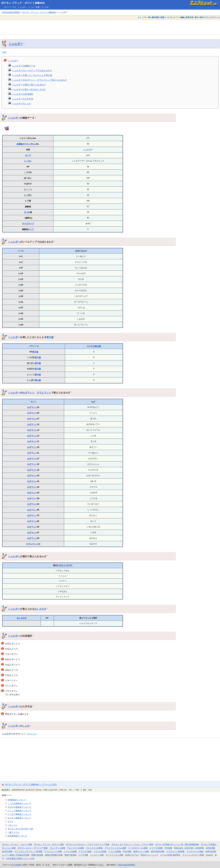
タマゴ (25, 224)
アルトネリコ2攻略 (75, 848)
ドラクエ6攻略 (70, 851)
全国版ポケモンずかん (26, 144)
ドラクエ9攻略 (115, 851)
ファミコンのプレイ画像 (193, 855)
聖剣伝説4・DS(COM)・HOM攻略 (189, 848)
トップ (142, 17)
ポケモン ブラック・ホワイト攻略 (49, 844)
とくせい (28, 161)
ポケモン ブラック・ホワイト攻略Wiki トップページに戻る (31, 784)
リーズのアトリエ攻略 (138, 848)
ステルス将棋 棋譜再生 (170, 855)
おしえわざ (40, 609)
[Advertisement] (110, 27)
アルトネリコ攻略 (57, 848)
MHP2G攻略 (211, 851)
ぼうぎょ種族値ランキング (19, 818)
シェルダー (16, 44)
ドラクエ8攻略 (100, 851)
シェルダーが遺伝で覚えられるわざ (29, 85)
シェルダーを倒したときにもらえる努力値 (32, 75)
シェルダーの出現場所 (23, 94)
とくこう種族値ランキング (19, 811)
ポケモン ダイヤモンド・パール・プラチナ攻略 (132, 844)
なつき (27, 212)
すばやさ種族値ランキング (19, 807)
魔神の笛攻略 (70, 855)
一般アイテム (13, 832)
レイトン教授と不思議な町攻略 (16, 855)
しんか (26, 726)
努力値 (50, 337)
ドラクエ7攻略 (85, 851)
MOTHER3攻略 (158, 851)
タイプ (28, 155)
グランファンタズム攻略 (115, 848)
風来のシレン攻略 (141, 851)
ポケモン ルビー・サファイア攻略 (33, 848)
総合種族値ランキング (17, 836)
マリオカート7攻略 (195, 851)
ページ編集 (180, 17)
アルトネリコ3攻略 (94, 848)
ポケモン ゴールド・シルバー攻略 (17, 844)
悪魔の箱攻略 (37, 855)
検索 (162, 17)
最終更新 (155, 17)
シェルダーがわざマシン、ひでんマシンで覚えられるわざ (39, 80)
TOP (4, 52)
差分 (196, 17)
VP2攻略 (168, 848)
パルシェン (32, 734)
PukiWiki (18, 865)
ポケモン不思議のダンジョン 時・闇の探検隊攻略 (177, 844)
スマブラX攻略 (156, 848)
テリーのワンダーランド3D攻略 (28, 851)
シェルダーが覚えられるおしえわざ (29, 89)
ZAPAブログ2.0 (132, 855)
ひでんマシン (44, 393)
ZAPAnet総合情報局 (11, 12)
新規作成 (189, 17)
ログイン (215, 17)
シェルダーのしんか (22, 103)
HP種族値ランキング (17, 800)
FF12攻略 (127, 851)
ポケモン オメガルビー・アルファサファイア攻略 (88, 844)
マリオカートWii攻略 (175, 851)
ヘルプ (168, 17)
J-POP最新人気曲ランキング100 (20, 858)
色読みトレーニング (149, 855)
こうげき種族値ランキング (19, 803)
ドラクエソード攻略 (53, 851)
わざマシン (28, 393)
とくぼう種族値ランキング (19, 814)
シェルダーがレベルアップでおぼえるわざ (32, 70)
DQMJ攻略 (210, 848)
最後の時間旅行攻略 (54, 855)
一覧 (148, 17)
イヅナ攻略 (83, 855)
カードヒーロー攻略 (114, 855)
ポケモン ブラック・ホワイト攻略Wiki (23, 3)
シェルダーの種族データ (24, 66)
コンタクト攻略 (97, 855)
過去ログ (203, 17)
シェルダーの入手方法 (23, 99)
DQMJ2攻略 (7, 851)
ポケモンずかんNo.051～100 (20, 829)
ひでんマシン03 (33, 544)
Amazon (209, 855)
